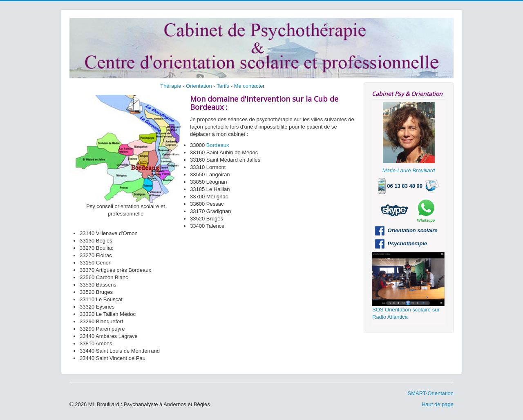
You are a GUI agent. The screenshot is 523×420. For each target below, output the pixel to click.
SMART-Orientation (431, 393)
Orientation (199, 86)
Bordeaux (218, 145)
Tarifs (223, 86)
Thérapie (171, 86)
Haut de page (438, 404)
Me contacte (249, 86)
